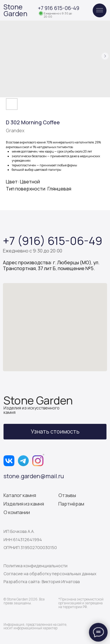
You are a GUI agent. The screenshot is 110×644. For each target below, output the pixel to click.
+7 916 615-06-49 (59, 8)
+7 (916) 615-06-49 (53, 240)
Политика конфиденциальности (35, 566)
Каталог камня (20, 495)
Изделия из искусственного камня (32, 410)
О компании (17, 512)
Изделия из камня (24, 504)
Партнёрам (71, 504)
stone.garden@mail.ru (34, 476)
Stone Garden (15, 10)
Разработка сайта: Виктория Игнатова (42, 582)
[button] (55, 432)
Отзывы (67, 495)
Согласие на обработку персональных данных (50, 574)
